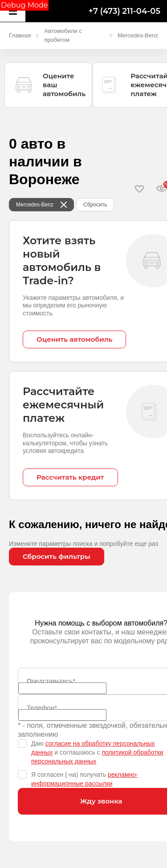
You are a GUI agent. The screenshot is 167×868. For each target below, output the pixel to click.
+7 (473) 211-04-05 (124, 11)
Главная (20, 35)
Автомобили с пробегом (63, 35)
